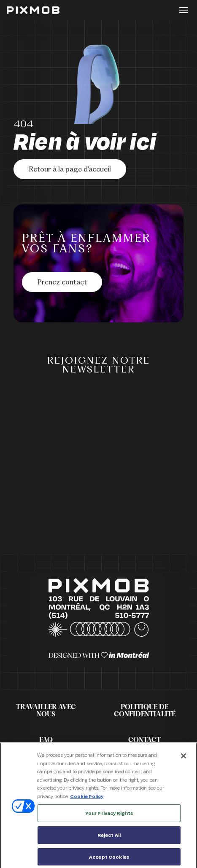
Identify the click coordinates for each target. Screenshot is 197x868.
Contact (144, 740)
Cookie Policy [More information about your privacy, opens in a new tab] (87, 798)
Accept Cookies (109, 859)
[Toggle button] (184, 10)
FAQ (46, 740)
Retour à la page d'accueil (70, 170)
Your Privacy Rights (109, 815)
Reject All (109, 837)
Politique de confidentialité (145, 711)
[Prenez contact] (62, 282)
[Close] (184, 758)
